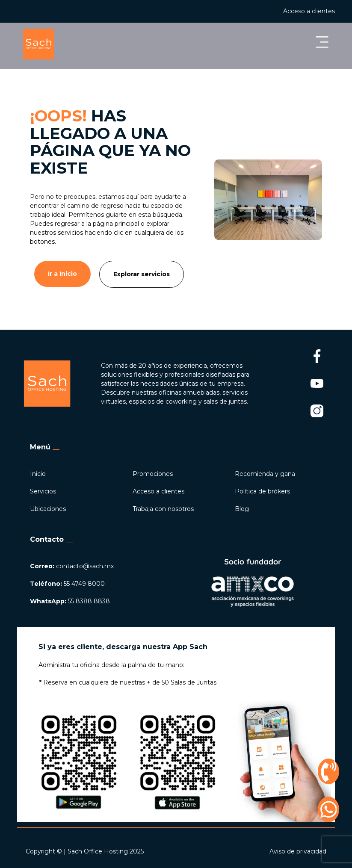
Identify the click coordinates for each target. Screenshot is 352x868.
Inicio (38, 474)
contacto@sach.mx (72, 566)
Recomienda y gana (265, 474)
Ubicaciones (48, 509)
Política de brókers (262, 491)
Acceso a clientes (309, 11)
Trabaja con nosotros (163, 509)
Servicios (43, 491)
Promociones (153, 474)
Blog (242, 509)
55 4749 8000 (67, 584)
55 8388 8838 (70, 601)
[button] (228, 44)
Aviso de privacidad (298, 851)
